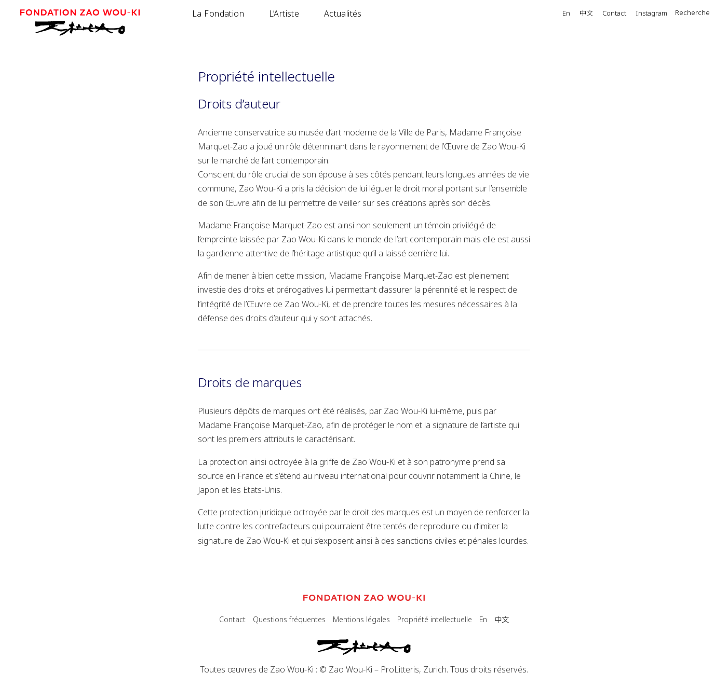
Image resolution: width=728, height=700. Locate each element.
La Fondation (218, 13)
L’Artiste (284, 13)
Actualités (343, 13)
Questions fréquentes (289, 619)
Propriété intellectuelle (435, 619)
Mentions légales (361, 619)
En (566, 14)
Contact (614, 14)
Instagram (651, 14)
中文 (586, 13)
